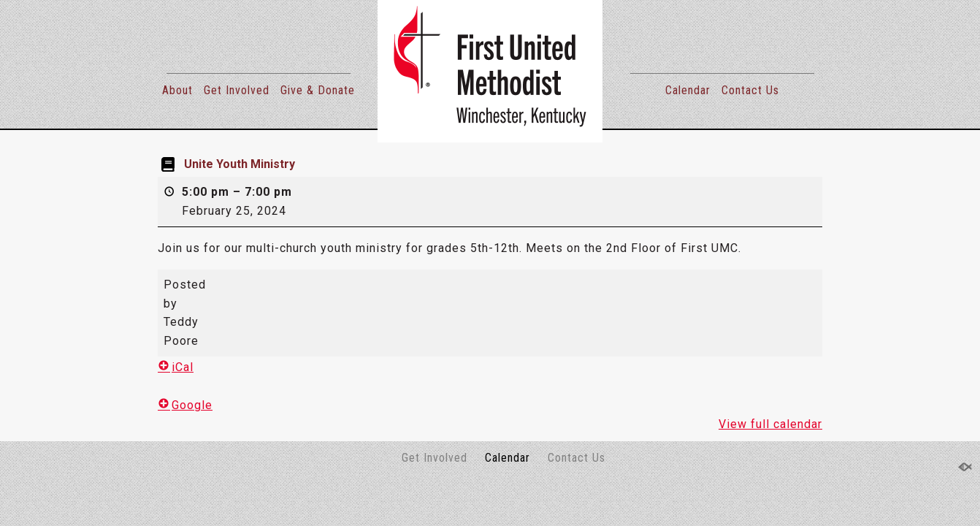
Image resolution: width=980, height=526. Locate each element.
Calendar (688, 90)
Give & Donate (318, 90)
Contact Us (750, 90)
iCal (176, 367)
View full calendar (770, 424)
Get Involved (237, 90)
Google (185, 405)
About (177, 90)
